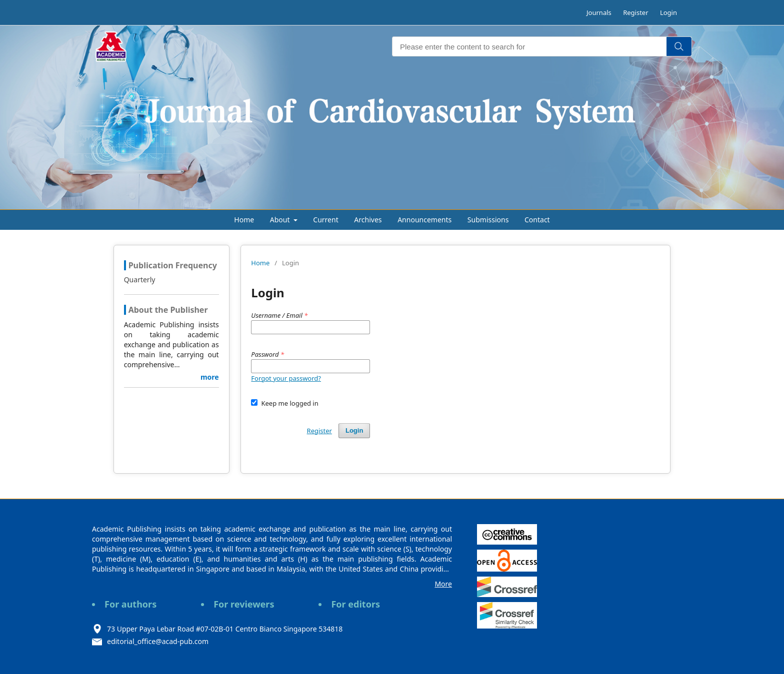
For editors (355, 604)
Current (325, 220)
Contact (537, 220)
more (210, 377)
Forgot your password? (286, 378)
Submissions (488, 220)
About (281, 220)
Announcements (424, 220)
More (443, 584)
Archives (368, 220)
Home (244, 220)
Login (668, 12)
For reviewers (244, 604)
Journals (599, 12)
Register (635, 12)
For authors (130, 604)
